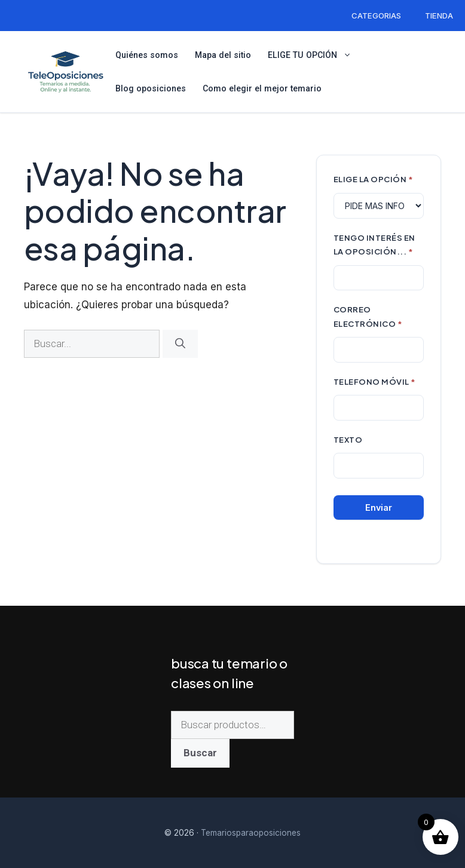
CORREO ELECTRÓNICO (368, 316)
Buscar (200, 753)
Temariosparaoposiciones (251, 833)
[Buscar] (180, 344)
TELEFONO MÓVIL (375, 381)
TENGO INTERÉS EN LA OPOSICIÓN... (374, 245)
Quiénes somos (147, 55)
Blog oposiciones (151, 88)
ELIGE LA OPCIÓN (374, 179)
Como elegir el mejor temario (262, 88)
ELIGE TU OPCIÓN (315, 55)
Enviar (379, 507)
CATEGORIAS (376, 16)
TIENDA (439, 16)
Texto (348, 439)
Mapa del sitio (223, 55)
